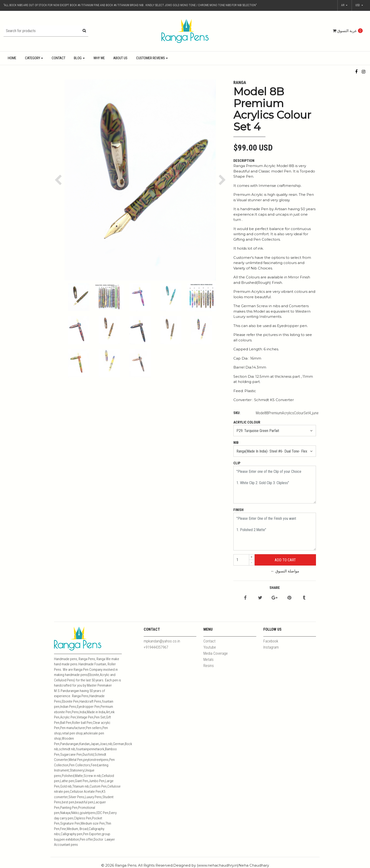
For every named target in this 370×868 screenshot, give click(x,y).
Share (275, 588)
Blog (78, 58)
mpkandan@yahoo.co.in (162, 641)
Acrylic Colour (247, 422)
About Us (120, 58)
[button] (359, 5)
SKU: (237, 413)
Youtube (210, 647)
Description (244, 161)
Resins (209, 666)
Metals (208, 660)
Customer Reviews (151, 58)
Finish (238, 510)
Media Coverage (216, 653)
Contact (59, 58)
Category (33, 58)
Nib (236, 443)
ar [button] (343, 5)
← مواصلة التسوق (285, 571)
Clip (237, 463)
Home (12, 58)
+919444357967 (156, 647)
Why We (99, 58)
